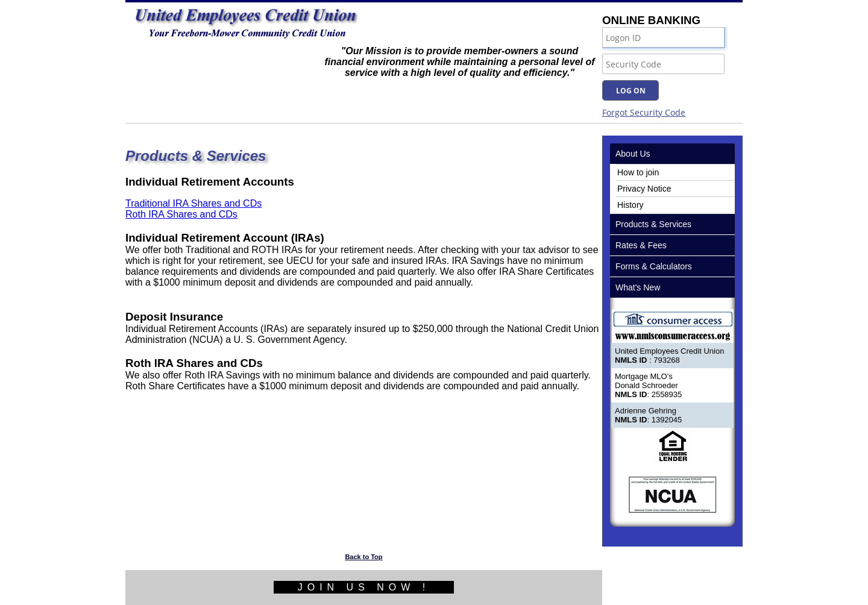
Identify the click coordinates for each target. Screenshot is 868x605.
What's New (638, 287)
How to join (638, 172)
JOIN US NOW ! (364, 587)
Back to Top (363, 557)
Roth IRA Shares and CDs (181, 214)
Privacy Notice (644, 189)
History (631, 205)
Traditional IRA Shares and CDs (193, 203)
